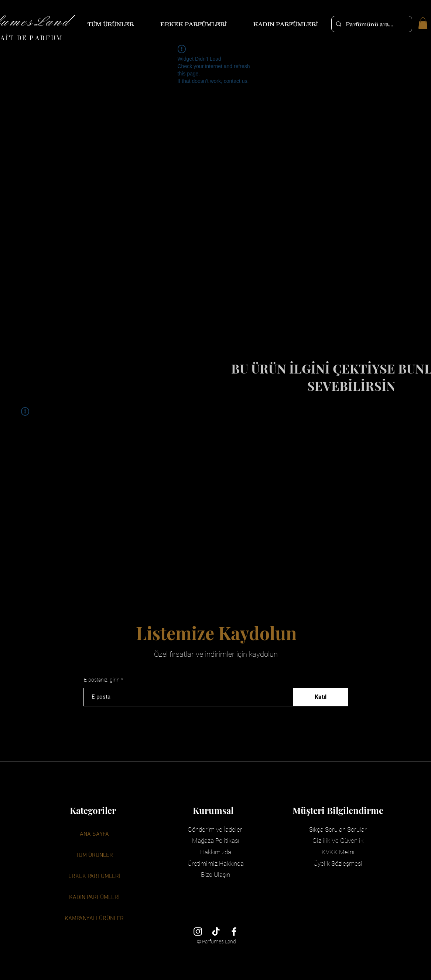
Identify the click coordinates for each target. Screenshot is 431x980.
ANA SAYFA (94, 834)
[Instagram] (198, 931)
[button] (423, 23)
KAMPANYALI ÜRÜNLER (94, 919)
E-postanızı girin (102, 680)
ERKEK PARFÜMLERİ (94, 876)
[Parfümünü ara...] (371, 24)
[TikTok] (216, 931)
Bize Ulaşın (215, 875)
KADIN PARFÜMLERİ (94, 898)
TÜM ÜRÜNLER (94, 855)
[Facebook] (234, 931)
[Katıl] (321, 697)
